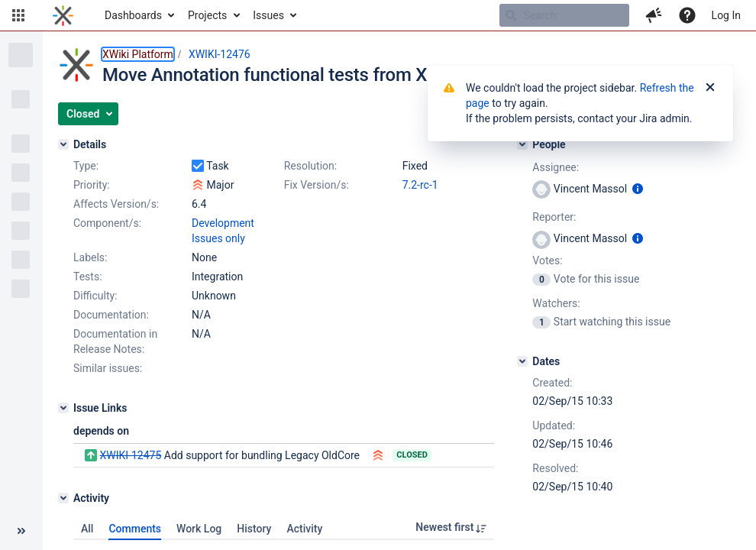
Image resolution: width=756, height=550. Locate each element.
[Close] (710, 88)
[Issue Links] (63, 408)
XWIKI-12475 (130, 455)
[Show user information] (638, 189)
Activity (304, 529)
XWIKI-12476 (220, 54)
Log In (726, 15)
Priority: (92, 185)
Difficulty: (95, 296)
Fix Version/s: (317, 185)
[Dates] (522, 361)
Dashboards (133, 15)
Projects (207, 15)
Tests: (88, 277)
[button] (18, 15)
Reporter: (554, 217)
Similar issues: (108, 368)
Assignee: (556, 167)
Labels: (90, 257)
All (87, 529)
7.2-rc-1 (420, 185)
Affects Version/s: (116, 204)
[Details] (63, 144)
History (254, 529)
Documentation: (111, 315)
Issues (268, 15)
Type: (86, 166)
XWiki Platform (138, 54)
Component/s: (107, 223)
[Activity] (63, 498)
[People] (522, 144)
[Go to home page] (63, 15)
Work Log (199, 529)
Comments (135, 529)
